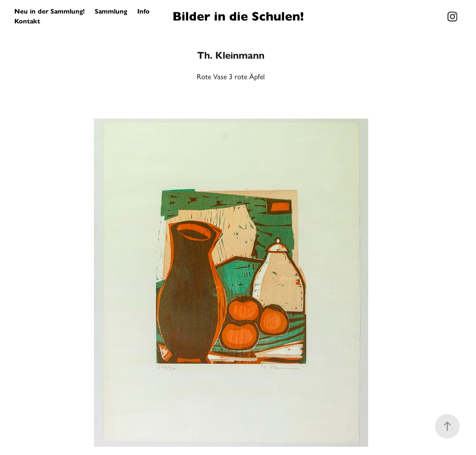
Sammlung (111, 11)
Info (143, 11)
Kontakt (27, 21)
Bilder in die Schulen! (238, 16)
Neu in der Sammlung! (50, 11)
